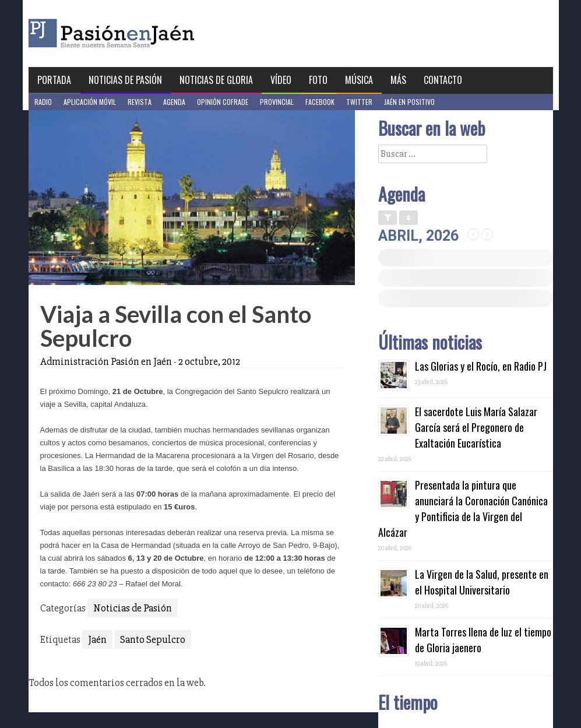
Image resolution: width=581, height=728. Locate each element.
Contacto (443, 80)
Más (398, 80)
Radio (43, 102)
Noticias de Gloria (216, 80)
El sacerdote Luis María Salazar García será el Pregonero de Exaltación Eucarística (476, 427)
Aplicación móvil (90, 102)
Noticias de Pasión (125, 80)
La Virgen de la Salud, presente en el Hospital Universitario (482, 582)
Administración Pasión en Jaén (106, 361)
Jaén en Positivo (409, 102)
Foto (318, 80)
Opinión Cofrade (223, 102)
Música (359, 80)
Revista (140, 102)
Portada (54, 80)
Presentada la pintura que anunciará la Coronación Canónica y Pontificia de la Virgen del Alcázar (463, 509)
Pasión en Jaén (143, 34)
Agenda (174, 102)
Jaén (97, 639)
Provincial (277, 102)
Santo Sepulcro (153, 639)
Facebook (320, 102)
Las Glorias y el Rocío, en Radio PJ (481, 366)
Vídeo (281, 80)
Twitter (359, 102)
